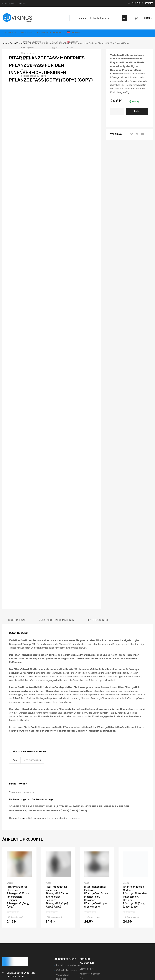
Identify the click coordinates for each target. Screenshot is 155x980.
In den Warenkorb (137, 112)
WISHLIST (23, 3)
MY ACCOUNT (8, 3)
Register (149, 3)
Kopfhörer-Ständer (90, 916)
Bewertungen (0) (97, 562)
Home (5, 43)
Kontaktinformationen (56, 33)
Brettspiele (86, 911)
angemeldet (26, 760)
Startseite (11, 33)
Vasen (24, 43)
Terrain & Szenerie (89, 938)
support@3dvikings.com (21, 924)
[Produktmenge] (117, 111)
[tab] (17, 562)
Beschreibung (17, 562)
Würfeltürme (86, 952)
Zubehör (84, 957)
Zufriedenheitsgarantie (68, 912)
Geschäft (29, 33)
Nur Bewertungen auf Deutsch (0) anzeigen (32, 741)
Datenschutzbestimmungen (71, 934)
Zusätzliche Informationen (56, 562)
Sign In (140, 3)
